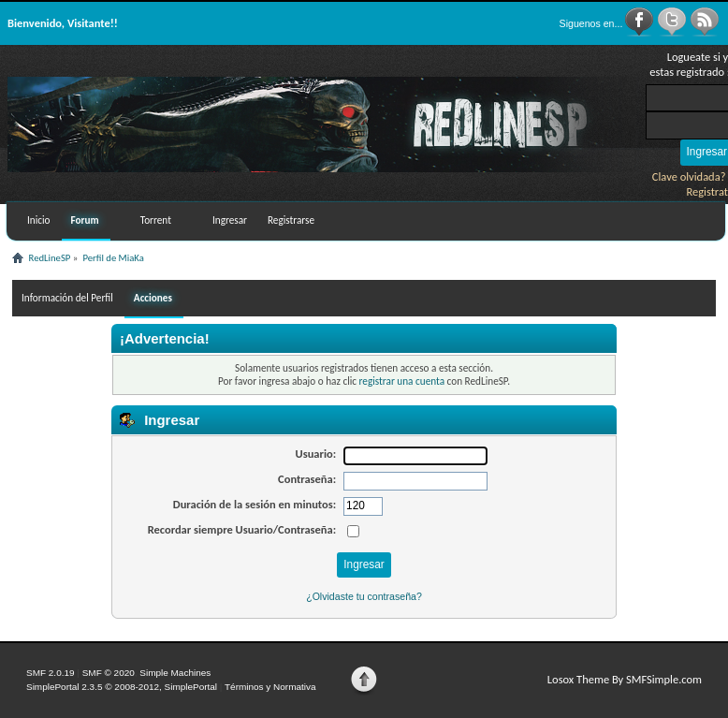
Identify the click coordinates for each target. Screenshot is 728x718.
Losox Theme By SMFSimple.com (625, 679)
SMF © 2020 (109, 673)
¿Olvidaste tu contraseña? (364, 596)
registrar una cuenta (402, 381)
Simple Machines (175, 673)
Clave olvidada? (689, 176)
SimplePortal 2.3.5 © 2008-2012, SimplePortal (122, 687)
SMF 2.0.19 (51, 673)
